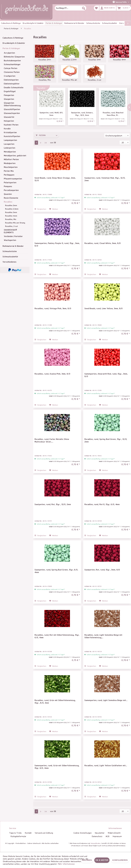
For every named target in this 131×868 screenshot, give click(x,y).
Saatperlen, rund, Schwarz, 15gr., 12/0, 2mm (82, 114)
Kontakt (28, 833)
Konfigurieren (120, 860)
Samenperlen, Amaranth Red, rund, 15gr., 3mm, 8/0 (106, 375)
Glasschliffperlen (12, 109)
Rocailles (8, 202)
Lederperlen (10, 148)
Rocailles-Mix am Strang (15, 223)
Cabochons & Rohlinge (13, 38)
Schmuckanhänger (12, 64)
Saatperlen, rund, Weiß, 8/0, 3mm (51, 114)
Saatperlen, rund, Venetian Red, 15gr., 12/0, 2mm (105, 179)
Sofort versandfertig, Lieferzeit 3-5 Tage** (51, 198)
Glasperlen (9, 99)
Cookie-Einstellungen (83, 833)
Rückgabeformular (18, 836)
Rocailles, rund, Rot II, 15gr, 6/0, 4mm (102, 504)
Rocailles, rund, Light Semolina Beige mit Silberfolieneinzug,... (103, 636)
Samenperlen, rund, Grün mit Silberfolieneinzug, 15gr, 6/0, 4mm (57, 767)
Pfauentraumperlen (13, 179)
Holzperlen (9, 121)
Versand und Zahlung (44, 833)
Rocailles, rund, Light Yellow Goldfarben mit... (106, 765)
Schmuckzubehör (10, 257)
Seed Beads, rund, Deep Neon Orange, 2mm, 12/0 (55, 179)
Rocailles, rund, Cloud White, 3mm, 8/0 (103, 243)
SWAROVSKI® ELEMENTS (10, 231)
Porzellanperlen (11, 190)
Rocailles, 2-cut (11, 226)
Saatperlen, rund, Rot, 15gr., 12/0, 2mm (53, 504)
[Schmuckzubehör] (110, 23)
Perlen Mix (9, 171)
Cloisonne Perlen (12, 72)
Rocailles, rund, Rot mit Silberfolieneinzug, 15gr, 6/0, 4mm (57, 636)
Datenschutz (97, 836)
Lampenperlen (10, 140)
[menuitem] (70, 8)
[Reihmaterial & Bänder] (74, 23)
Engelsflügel (10, 91)
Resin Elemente (11, 198)
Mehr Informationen (66, 864)
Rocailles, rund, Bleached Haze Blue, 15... (113, 114)
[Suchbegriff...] (70, 8)
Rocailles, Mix (11, 219)
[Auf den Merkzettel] (54, 209)
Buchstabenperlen (12, 60)
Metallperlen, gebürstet (15, 155)
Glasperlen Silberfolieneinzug (12, 104)
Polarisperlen (10, 182)
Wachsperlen (10, 240)
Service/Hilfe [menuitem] (120, 2)
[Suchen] (84, 8)
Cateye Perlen (10, 68)
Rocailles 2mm (11, 205)
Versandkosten (96, 843)
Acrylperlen (9, 53)
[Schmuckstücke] (93, 23)
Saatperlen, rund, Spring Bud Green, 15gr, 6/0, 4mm (56, 571)
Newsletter (100, 833)
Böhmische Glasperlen (14, 57)
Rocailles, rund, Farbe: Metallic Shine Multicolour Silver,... (52, 440)
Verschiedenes (9, 262)
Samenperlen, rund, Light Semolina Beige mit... (106, 700)
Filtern (41, 135)
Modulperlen (10, 163)
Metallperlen (10, 152)
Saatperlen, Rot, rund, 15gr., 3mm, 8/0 (102, 570)
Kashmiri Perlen (11, 125)
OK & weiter (102, 860)
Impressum (117, 836)
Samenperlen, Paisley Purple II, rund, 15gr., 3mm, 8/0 (57, 244)
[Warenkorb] (124, 8)
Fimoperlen (9, 95)
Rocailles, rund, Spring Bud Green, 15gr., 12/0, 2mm (106, 440)
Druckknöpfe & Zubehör (14, 43)
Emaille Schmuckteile (14, 87)
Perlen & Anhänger (11, 48)
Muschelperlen (11, 167)
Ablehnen (87, 860)
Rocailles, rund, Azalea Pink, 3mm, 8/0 (52, 374)
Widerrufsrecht (114, 833)
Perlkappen (9, 175)
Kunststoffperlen (12, 136)
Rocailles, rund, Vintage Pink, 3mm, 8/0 (53, 308)
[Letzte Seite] (46, 143)
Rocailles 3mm (11, 212)
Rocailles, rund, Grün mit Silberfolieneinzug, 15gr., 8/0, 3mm (55, 701)
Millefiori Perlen (11, 159)
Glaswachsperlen (12, 113)
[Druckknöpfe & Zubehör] (33, 23)
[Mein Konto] (108, 8)
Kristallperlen (10, 132)
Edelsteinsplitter (12, 84)
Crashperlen (10, 76)
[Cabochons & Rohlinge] (11, 23)
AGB (108, 836)
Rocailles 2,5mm (12, 209)
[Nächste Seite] (41, 143)
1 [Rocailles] (36, 143)
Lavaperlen (9, 144)
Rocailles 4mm (11, 216)
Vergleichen (40, 209)
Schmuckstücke (10, 251)
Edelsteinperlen (11, 80)
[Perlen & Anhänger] (54, 23)
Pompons (8, 186)
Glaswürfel (9, 117)
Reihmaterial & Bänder (13, 246)
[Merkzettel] (96, 8)
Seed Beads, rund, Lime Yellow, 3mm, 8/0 (103, 308)
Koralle (7, 129)
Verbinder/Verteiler (13, 236)
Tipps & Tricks (15, 833)
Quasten (8, 194)
